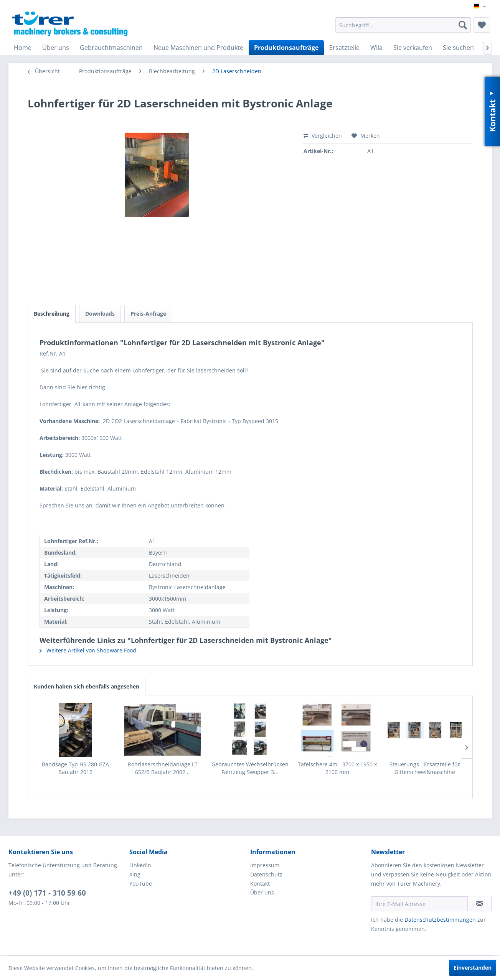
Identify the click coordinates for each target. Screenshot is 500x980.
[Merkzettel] (482, 25)
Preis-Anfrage (148, 314)
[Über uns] (56, 48)
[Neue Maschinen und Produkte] (198, 48)
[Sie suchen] (458, 48)
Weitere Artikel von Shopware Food (88, 650)
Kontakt (260, 884)
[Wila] (376, 48)
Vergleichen (323, 136)
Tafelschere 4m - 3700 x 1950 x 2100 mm (337, 768)
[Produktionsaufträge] (286, 48)
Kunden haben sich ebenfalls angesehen (87, 686)
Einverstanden (473, 968)
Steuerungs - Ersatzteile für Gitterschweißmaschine (425, 768)
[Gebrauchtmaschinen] (111, 48)
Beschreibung (52, 314)
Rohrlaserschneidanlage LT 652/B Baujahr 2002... (163, 768)
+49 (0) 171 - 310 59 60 (47, 893)
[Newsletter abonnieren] (479, 904)
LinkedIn (140, 865)
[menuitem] (403, 25)
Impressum (265, 865)
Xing (135, 874)
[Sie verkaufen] (413, 48)
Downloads (100, 314)
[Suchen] (463, 25)
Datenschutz (266, 874)
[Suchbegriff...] (403, 25)
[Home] (23, 48)
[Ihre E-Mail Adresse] (419, 904)
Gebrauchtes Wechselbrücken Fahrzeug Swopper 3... (250, 768)
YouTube (141, 884)
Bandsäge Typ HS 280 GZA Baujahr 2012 (75, 768)
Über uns (262, 892)
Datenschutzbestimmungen (440, 920)
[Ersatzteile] (344, 48)
